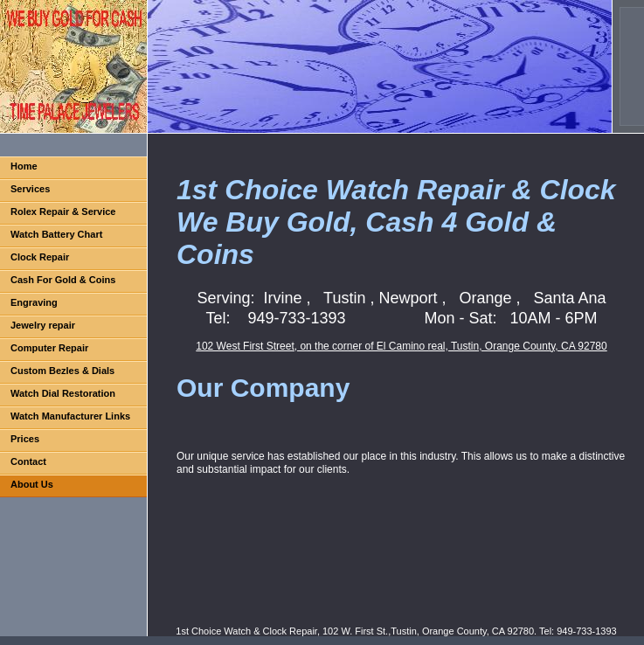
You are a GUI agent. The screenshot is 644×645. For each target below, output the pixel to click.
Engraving (34, 302)
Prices (25, 439)
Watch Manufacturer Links (70, 416)
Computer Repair (49, 348)
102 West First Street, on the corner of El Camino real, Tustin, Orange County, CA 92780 (401, 346)
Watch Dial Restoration (63, 393)
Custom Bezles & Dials (62, 371)
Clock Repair (40, 257)
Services (30, 189)
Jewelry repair (43, 325)
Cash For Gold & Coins (63, 280)
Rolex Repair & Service (63, 212)
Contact (28, 461)
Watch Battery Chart (56, 234)
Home (24, 166)
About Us (32, 484)
